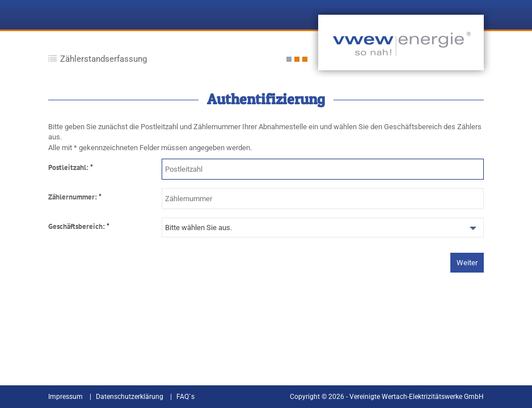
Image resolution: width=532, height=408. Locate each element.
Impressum (66, 397)
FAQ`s (185, 397)
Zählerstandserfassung (104, 59)
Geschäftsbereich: (79, 227)
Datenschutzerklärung (130, 397)
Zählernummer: (75, 197)
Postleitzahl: (71, 168)
